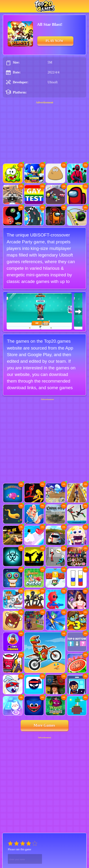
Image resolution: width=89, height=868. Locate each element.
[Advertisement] (45, 429)
